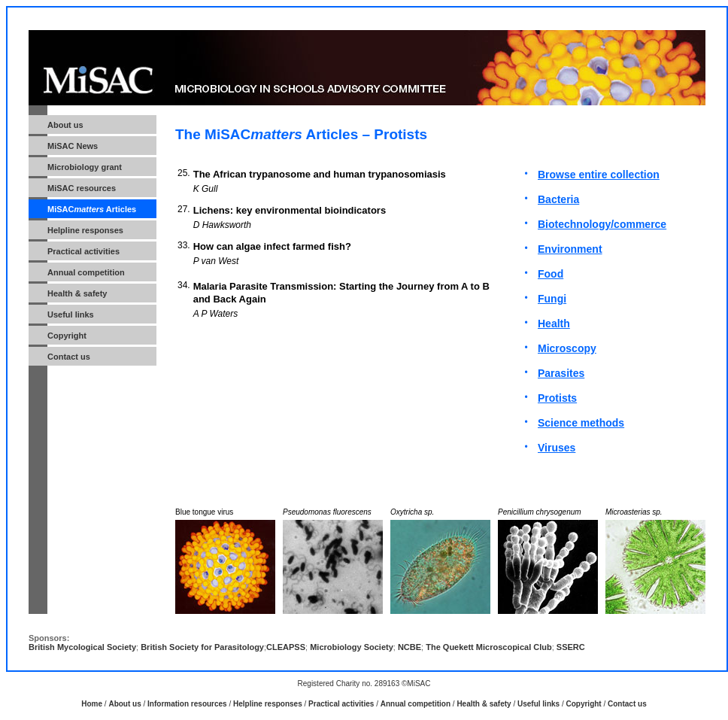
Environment (570, 249)
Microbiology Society (352, 647)
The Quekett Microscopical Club (488, 647)
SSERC (571, 647)
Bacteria (558, 199)
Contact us (69, 357)
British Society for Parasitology (202, 647)
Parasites (561, 373)
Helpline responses (268, 704)
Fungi (552, 299)
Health (554, 324)
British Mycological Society (82, 647)
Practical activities (83, 251)
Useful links (71, 314)
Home (92, 704)
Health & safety (77, 293)
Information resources (187, 704)
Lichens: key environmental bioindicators (290, 210)
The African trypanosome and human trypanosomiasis (320, 174)
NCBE (409, 647)
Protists (557, 398)
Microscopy (567, 348)
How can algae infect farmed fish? (272, 246)
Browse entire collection (599, 175)
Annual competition (86, 272)
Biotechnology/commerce (602, 224)
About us (124, 704)
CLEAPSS (286, 647)
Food (551, 274)
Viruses (557, 448)
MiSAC (82, 188)
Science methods (581, 423)
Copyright (67, 336)
